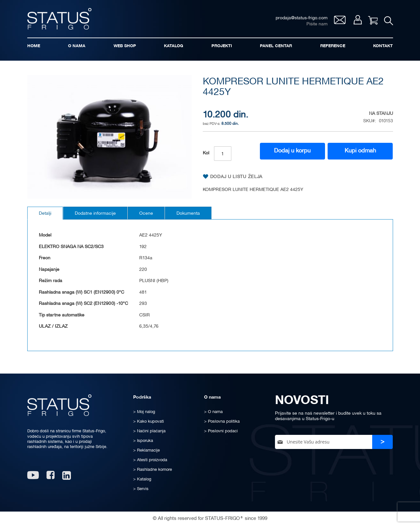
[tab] (45, 213)
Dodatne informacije (95, 214)
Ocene (146, 214)
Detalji (45, 214)
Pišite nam (317, 24)
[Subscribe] (382, 442)
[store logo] (59, 19)
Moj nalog (358, 20)
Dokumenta (188, 214)
